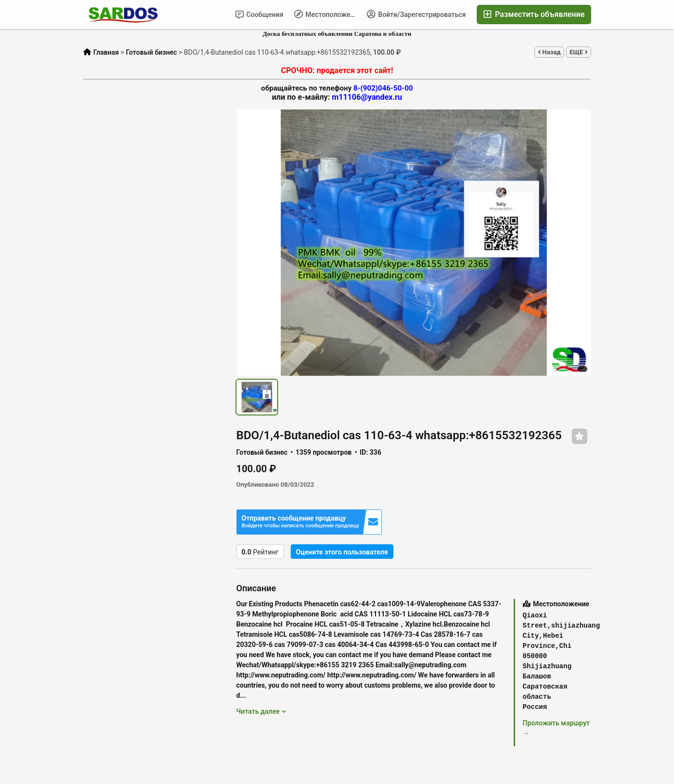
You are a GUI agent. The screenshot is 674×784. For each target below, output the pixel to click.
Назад (549, 52)
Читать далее (261, 711)
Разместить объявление (534, 14)
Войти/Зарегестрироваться (416, 14)
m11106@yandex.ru (367, 97)
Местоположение (328, 14)
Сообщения (259, 15)
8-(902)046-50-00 (383, 88)
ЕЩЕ (578, 52)
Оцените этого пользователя (342, 552)
